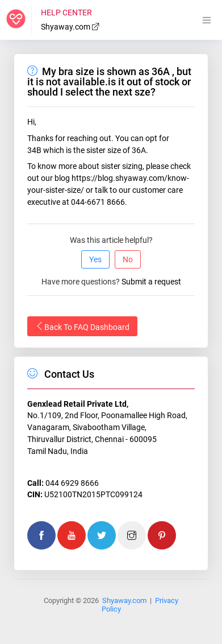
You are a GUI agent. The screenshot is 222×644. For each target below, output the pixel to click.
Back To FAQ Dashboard (82, 327)
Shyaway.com (70, 27)
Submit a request (151, 282)
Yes (95, 259)
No (128, 259)
